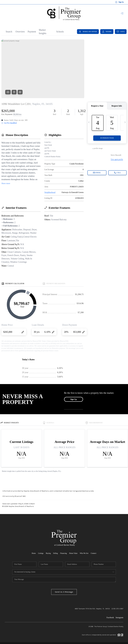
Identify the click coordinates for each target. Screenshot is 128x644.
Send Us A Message (64, 592)
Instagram (119, 617)
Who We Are (84, 553)
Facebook (110, 617)
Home (34, 553)
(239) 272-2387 (117, 609)
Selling (56, 553)
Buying (48, 553)
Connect (94, 553)
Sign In (119, 2)
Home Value (73, 553)
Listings (41, 553)
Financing (63, 553)
